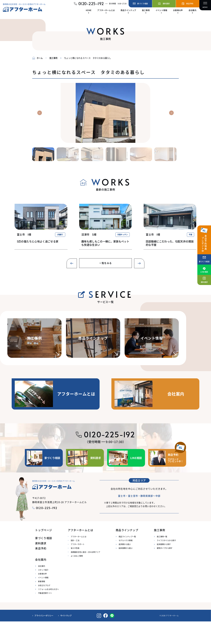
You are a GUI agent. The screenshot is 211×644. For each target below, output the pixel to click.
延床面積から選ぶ (126, 571)
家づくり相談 (44, 561)
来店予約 (41, 571)
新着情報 (42, 604)
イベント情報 (43, 600)
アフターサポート (78, 567)
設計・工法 (75, 563)
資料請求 (41, 566)
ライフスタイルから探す (166, 563)
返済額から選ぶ (125, 567)
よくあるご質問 (77, 578)
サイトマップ (66, 638)
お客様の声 (42, 596)
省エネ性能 (75, 571)
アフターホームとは (78, 559)
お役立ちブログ (44, 608)
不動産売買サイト (45, 616)
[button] (40, 113)
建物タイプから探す (165, 571)
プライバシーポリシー (44, 638)
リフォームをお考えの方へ (48, 612)
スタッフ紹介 (43, 592)
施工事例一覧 (162, 559)
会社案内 (42, 589)
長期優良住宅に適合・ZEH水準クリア (85, 575)
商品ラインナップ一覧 (127, 559)
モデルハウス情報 (126, 563)
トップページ (44, 553)
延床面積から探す (164, 567)
